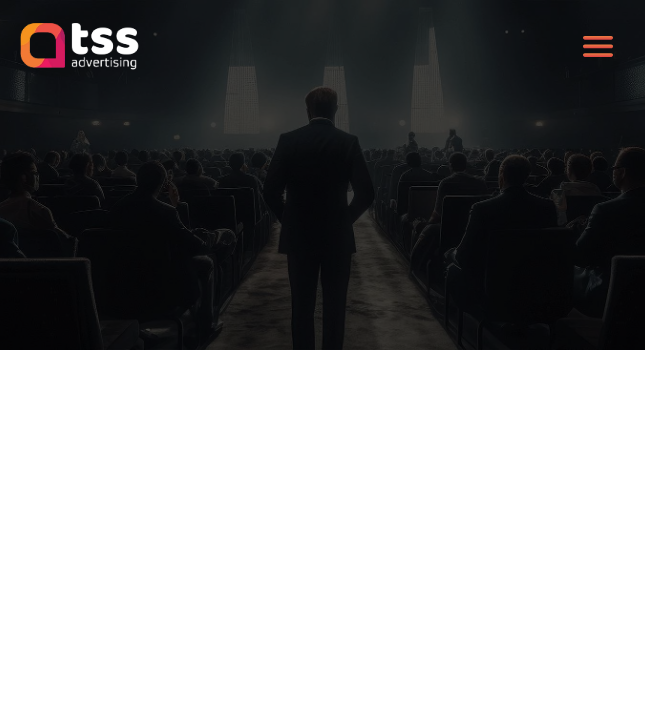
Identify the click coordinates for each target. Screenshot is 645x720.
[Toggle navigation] (598, 47)
